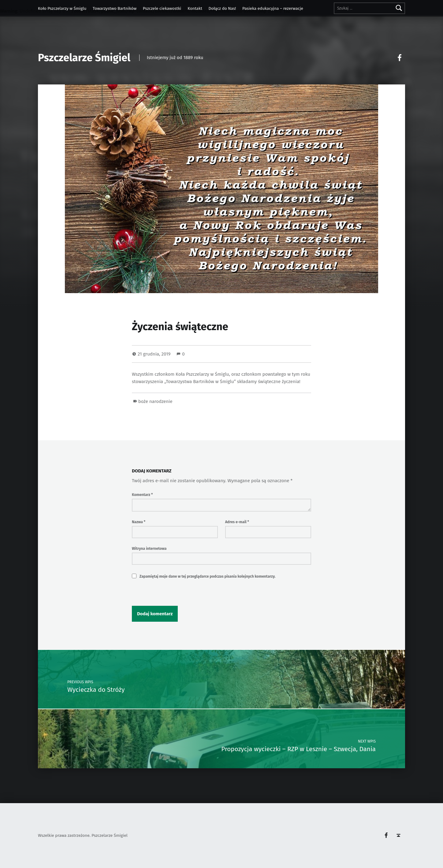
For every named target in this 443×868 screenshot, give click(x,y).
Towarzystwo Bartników (115, 8)
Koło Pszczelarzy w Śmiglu (62, 8)
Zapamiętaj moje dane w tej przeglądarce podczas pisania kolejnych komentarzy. (208, 576)
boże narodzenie (155, 401)
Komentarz (142, 495)
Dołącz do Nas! (222, 8)
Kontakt (195, 8)
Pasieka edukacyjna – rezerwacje (273, 8)
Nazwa (139, 522)
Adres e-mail (237, 522)
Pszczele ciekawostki (162, 8)
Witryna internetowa (149, 549)
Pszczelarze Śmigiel (84, 58)
